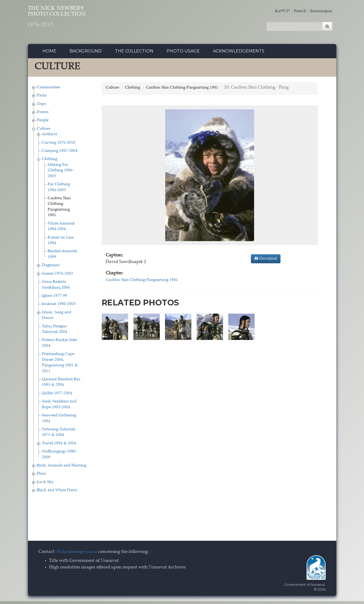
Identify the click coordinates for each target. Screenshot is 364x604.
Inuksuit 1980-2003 (59, 307)
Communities (49, 90)
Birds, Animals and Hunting (62, 468)
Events (43, 115)
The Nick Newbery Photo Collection (77, 21)
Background (86, 54)
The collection (134, 54)
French (296, 11)
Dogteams (51, 268)
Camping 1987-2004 (60, 154)
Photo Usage (183, 54)
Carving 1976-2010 (59, 145)
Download (266, 261)
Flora (41, 477)
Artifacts (50, 137)
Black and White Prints (57, 493)
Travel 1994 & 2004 (59, 446)
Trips (41, 107)
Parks (42, 98)
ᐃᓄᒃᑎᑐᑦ (277, 11)
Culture (44, 132)
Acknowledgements (239, 54)
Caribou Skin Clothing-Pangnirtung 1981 (191, 90)
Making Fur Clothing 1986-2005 (61, 173)
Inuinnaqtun (320, 11)
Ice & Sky (45, 485)
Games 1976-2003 (57, 276)
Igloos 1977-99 (55, 299)
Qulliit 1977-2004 (57, 396)
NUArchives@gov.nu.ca (79, 555)
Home (49, 54)
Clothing (50, 162)
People (43, 123)
